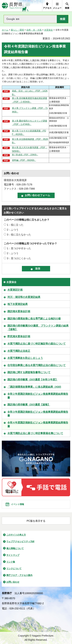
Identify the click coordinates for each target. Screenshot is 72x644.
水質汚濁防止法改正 (19, 351)
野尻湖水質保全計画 (19, 336)
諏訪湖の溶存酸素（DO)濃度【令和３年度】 (33, 380)
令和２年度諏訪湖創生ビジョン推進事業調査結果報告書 (38, 396)
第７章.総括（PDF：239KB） (25, 155)
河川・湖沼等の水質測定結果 (24, 297)
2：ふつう (13, 230)
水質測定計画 (15, 290)
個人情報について (15, 548)
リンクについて (14, 569)
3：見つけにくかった (19, 258)
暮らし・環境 (17, 30)
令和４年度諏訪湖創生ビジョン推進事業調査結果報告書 (38, 424)
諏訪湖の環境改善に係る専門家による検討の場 (34, 319)
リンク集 (11, 562)
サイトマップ (13, 555)
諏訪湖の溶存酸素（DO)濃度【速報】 (29, 405)
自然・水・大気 (34, 30)
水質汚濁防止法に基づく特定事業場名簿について (35, 433)
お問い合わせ (13, 582)
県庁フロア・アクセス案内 (19, 575)
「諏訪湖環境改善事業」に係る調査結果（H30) (34, 387)
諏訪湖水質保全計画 (19, 311)
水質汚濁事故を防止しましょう (25, 358)
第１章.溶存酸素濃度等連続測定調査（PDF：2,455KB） (30, 100)
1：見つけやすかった (19, 248)
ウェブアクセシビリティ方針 (20, 542)
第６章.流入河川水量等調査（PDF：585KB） (30, 149)
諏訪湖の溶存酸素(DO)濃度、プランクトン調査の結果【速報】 (38, 327)
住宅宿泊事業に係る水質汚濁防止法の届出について (37, 365)
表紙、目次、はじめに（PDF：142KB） (30, 93)
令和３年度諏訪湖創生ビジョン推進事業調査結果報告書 (38, 414)
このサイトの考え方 (16, 535)
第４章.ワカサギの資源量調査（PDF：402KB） (29, 133)
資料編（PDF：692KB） (24, 160)
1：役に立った (15, 225)
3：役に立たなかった (19, 235)
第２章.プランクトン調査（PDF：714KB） (30, 110)
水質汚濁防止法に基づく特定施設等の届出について (37, 344)
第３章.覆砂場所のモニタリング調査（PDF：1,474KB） (30, 123)
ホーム (5, 30)
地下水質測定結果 (18, 304)
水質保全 (48, 30)
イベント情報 (18, 504)
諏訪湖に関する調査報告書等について (29, 372)
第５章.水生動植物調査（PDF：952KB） (30, 141)
